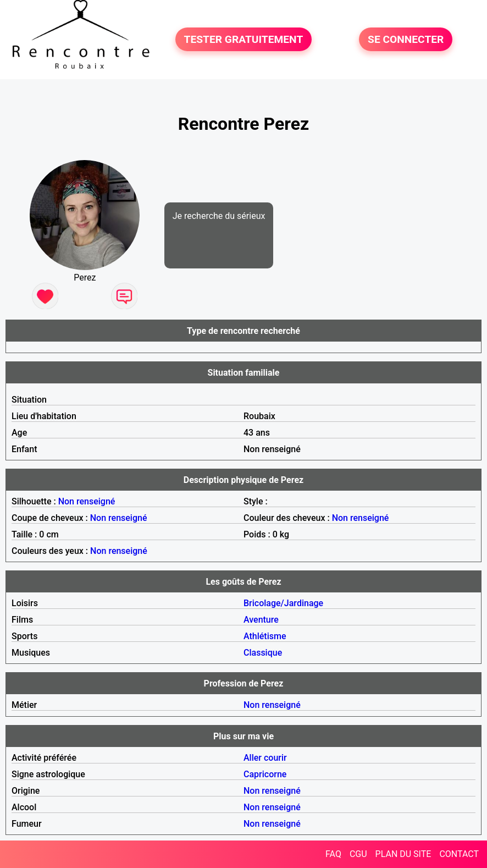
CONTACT (459, 854)
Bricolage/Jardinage (283, 603)
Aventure (261, 620)
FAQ (333, 854)
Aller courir (265, 758)
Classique (263, 653)
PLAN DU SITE (403, 854)
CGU (358, 854)
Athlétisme (265, 636)
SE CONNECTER (406, 39)
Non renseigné (87, 501)
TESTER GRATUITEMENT (244, 39)
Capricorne (265, 774)
